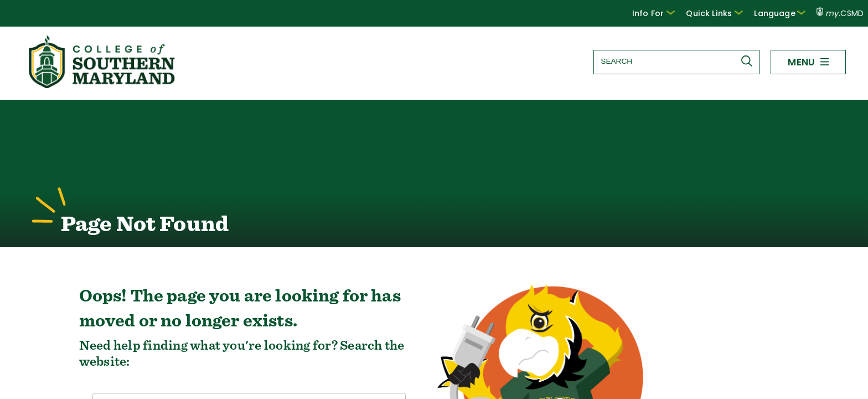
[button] (664, 13)
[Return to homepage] (103, 85)
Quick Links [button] (722, 13)
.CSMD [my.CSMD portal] (840, 13)
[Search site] (676, 61)
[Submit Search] (749, 61)
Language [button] (782, 13)
